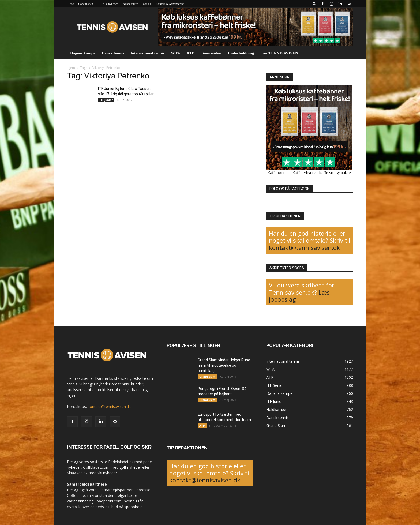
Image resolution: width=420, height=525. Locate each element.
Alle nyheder (110, 4)
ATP (191, 53)
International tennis (147, 53)
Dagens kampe (83, 53)
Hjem (71, 68)
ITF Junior (106, 100)
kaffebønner (77, 501)
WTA (176, 53)
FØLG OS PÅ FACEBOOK (289, 189)
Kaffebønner (278, 173)
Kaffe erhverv (304, 173)
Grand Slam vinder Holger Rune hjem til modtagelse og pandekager (224, 365)
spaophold (133, 507)
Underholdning (241, 53)
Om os (147, 4)
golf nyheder (130, 467)
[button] (314, 4)
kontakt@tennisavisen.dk (304, 247)
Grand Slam (207, 377)
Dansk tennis (113, 53)
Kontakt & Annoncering (170, 4)
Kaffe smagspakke (335, 173)
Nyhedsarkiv (130, 4)
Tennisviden (211, 53)
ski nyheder (107, 473)
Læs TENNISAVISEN (279, 53)
